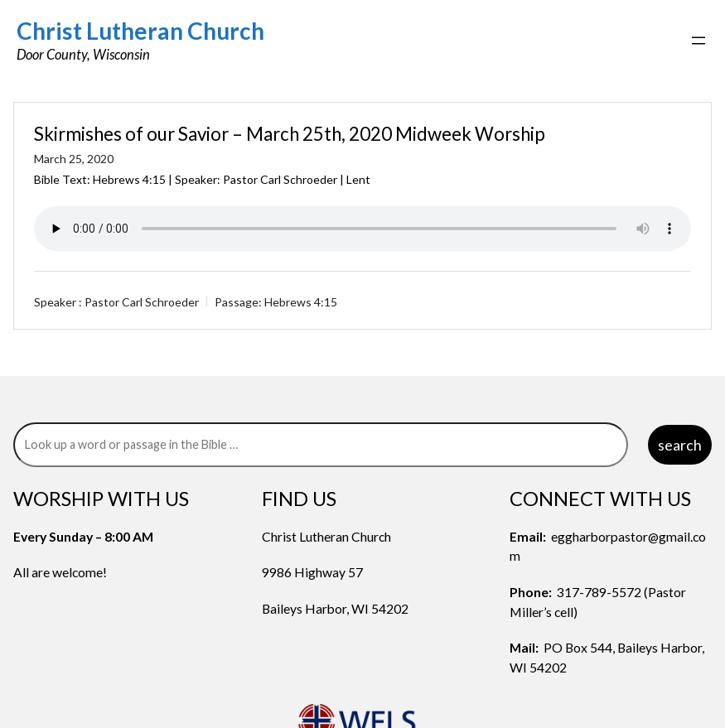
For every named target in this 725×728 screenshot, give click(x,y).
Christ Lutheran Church (140, 31)
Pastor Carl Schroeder (142, 302)
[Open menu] (698, 41)
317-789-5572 (599, 592)
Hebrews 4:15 (129, 179)
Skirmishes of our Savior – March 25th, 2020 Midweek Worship (290, 134)
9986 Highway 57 (312, 572)
